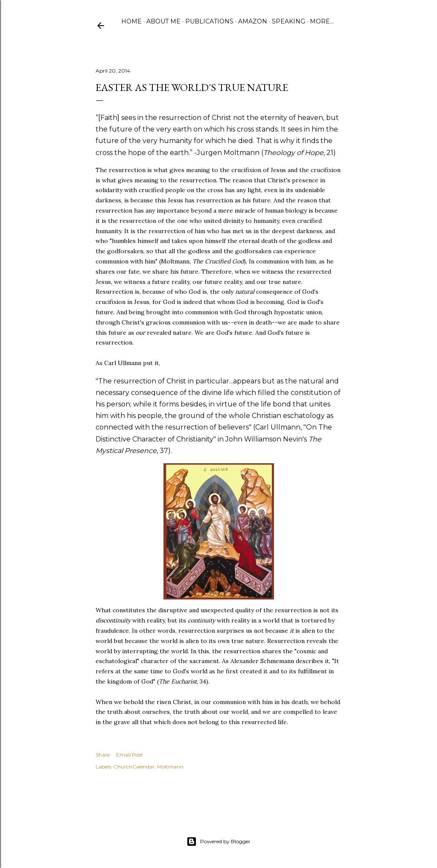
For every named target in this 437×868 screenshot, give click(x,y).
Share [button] (103, 755)
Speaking (288, 21)
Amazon (253, 21)
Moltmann (170, 767)
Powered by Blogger (218, 842)
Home (131, 21)
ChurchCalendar (134, 767)
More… (322, 21)
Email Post (130, 755)
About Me (163, 21)
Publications (209, 21)
